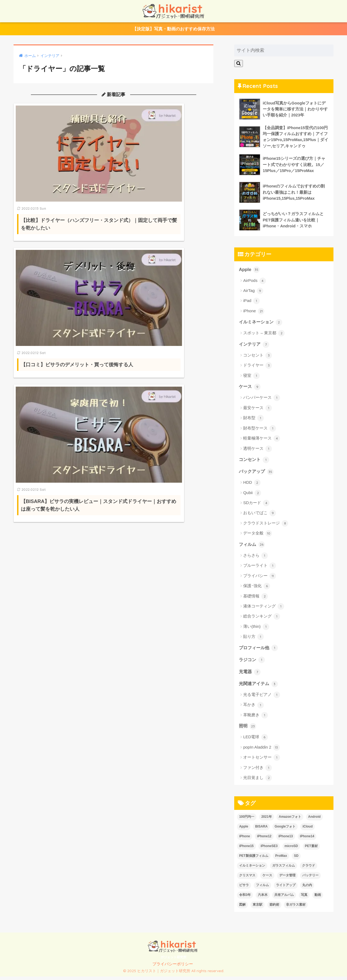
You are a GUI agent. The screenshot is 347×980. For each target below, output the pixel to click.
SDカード (256, 506)
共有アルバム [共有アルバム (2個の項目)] (284, 899)
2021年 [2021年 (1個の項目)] (267, 820)
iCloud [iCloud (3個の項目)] (308, 830)
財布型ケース (260, 431)
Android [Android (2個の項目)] (314, 820)
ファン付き (258, 771)
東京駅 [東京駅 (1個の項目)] (258, 908)
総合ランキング (262, 619)
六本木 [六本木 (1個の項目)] (263, 899)
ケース (250, 389)
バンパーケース (262, 400)
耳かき (253, 709)
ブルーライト (260, 569)
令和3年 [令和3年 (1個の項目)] (245, 899)
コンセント (258, 358)
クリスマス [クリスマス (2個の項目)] (247, 879)
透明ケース (258, 451)
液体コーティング (264, 609)
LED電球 (255, 741)
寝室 (251, 378)
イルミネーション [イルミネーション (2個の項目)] (252, 869)
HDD (252, 485)
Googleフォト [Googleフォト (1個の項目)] (285, 830)
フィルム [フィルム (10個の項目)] (262, 889)
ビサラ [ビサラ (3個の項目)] (244, 889)
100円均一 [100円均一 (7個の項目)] (247, 820)
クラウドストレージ (266, 526)
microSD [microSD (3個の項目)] (291, 850)
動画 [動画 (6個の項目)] (318, 899)
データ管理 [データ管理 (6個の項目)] (287, 879)
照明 (248, 730)
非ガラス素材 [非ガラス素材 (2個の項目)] (296, 908)
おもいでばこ (260, 516)
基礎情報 (256, 599)
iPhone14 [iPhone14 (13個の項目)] (307, 840)
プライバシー (260, 579)
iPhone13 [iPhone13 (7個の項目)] (286, 840)
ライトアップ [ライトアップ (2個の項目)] (286, 889)
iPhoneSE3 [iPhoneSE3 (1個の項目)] (269, 850)
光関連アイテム (259, 687)
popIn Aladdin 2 (261, 751)
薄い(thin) (256, 629)
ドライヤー (258, 368)
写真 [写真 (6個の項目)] (304, 899)
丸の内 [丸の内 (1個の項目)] (307, 889)
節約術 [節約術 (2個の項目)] (274, 908)
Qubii (252, 496)
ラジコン (252, 663)
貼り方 (253, 640)
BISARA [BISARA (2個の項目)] (261, 830)
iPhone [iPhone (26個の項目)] (245, 840)
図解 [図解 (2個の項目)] (242, 908)
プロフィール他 (259, 651)
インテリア (255, 346)
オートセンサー (262, 761)
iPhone (254, 313)
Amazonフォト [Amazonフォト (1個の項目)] (290, 820)
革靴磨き (256, 719)
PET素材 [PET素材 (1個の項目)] (311, 850)
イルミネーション (262, 324)
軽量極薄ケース (262, 441)
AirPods (255, 282)
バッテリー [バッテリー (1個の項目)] (310, 879)
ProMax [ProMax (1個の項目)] (281, 860)
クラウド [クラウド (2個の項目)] (309, 869)
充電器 (250, 675)
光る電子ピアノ (262, 698)
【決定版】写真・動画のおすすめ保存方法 (174, 29)
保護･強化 (257, 589)
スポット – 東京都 (264, 335)
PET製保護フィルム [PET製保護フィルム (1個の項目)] (254, 860)
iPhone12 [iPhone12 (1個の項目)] (264, 840)
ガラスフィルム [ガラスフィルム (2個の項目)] (284, 869)
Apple (249, 271)
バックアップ (257, 474)
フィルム (252, 547)
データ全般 (258, 536)
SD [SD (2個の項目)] (296, 860)
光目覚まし (258, 782)
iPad (251, 303)
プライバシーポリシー (173, 968)
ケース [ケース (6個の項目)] (267, 879)
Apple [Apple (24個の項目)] (244, 830)
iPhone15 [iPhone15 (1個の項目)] (246, 850)
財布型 (253, 421)
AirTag (253, 293)
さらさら (256, 558)
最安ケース (258, 410)
